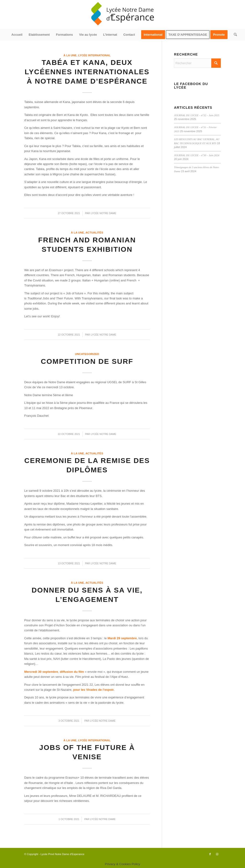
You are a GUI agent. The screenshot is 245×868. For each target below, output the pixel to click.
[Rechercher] (234, 35)
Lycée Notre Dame (103, 213)
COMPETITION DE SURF (87, 361)
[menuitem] (17, 35)
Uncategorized (87, 354)
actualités (94, 232)
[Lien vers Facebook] (210, 854)
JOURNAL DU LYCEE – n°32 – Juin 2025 (197, 115)
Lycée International (95, 55)
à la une (70, 55)
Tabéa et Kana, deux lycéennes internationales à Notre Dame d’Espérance (87, 72)
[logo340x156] (122, 14)
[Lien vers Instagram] (217, 854)
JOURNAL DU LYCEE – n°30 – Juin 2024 (197, 155)
